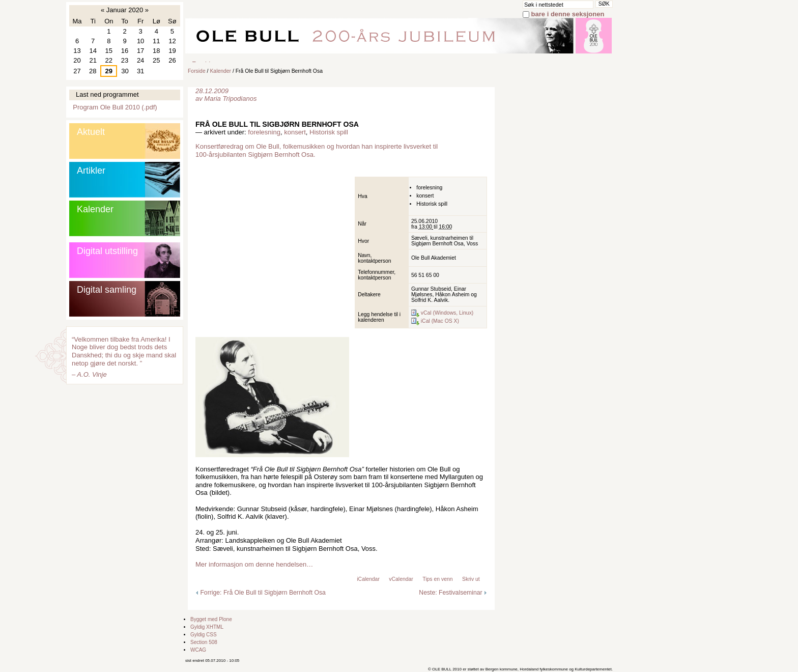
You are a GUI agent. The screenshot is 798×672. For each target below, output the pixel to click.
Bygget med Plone (211, 619)
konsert (295, 132)
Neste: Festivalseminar (453, 593)
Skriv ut (471, 579)
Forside (197, 71)
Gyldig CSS (204, 635)
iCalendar (368, 579)
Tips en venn (437, 579)
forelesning (264, 132)
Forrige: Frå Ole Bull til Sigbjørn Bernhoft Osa (261, 593)
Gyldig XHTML (207, 627)
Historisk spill (329, 132)
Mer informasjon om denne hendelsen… (254, 564)
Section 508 (204, 642)
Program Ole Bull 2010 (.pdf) (115, 107)
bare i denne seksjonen (568, 14)
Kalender (220, 71)
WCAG (198, 650)
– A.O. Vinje (89, 374)
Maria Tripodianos (230, 99)
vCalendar (401, 579)
